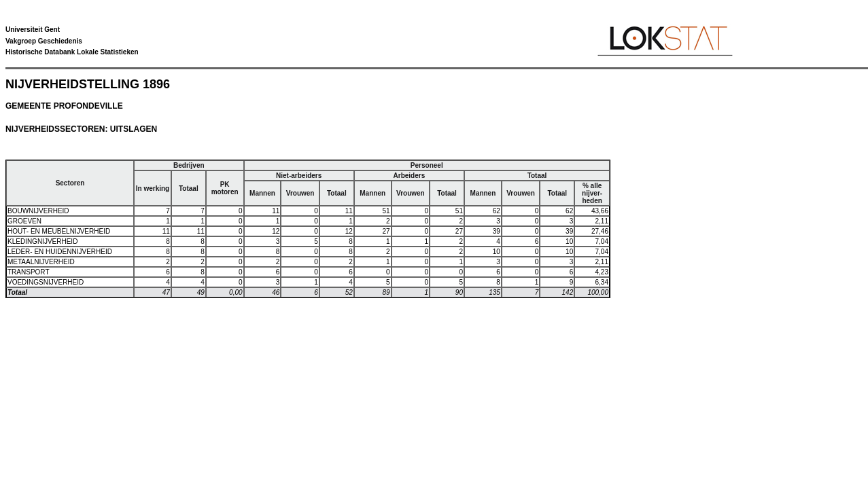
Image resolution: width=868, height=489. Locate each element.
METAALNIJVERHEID (41, 262)
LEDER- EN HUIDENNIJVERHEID (60, 252)
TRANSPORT (29, 272)
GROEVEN (24, 221)
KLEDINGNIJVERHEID (42, 241)
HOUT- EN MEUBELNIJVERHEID (59, 231)
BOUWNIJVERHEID (38, 211)
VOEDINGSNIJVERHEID (46, 282)
